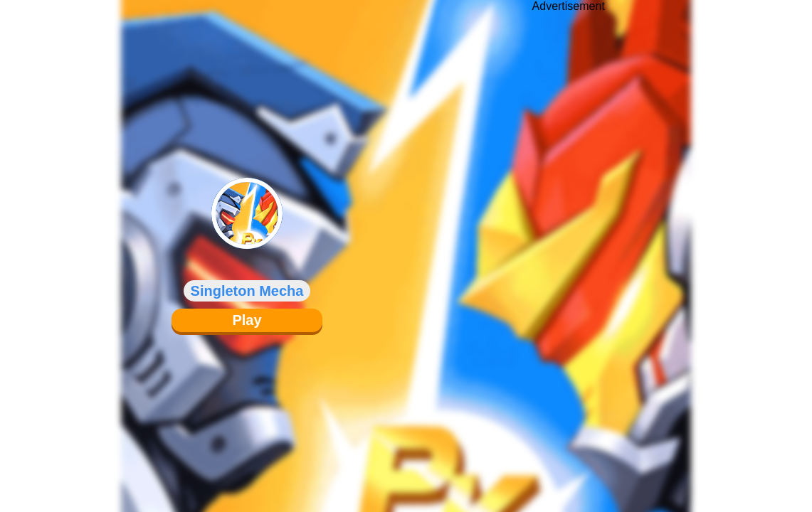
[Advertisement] (569, 245)
